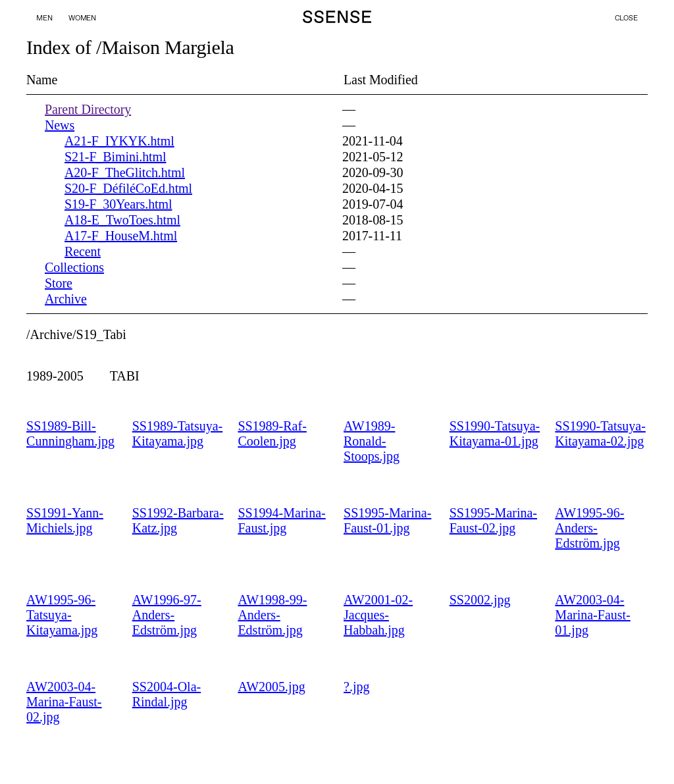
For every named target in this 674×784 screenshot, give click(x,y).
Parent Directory (88, 109)
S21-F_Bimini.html (115, 157)
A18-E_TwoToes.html (122, 220)
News (60, 125)
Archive (66, 299)
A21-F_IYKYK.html (119, 141)
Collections (74, 267)
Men (44, 18)
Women (83, 18)
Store (59, 283)
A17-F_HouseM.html (121, 236)
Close (627, 18)
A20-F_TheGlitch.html (125, 172)
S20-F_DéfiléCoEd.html (128, 188)
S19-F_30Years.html (118, 204)
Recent (83, 251)
